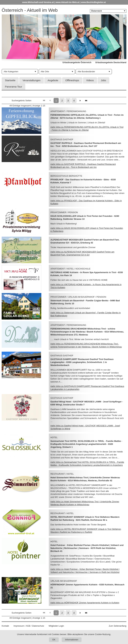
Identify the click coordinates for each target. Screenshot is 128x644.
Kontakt (5, 626)
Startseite (10, 80)
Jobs (104, 80)
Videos (90, 80)
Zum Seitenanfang (118, 626)
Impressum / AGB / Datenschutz (29, 626)
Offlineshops (72, 80)
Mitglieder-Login (56, 626)
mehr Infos (85, 603)
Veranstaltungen (31, 80)
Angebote (53, 80)
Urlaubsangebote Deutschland (111, 62)
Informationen (72, 640)
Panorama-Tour (13, 87)
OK (54, 640)
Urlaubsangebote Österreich (77, 62)
